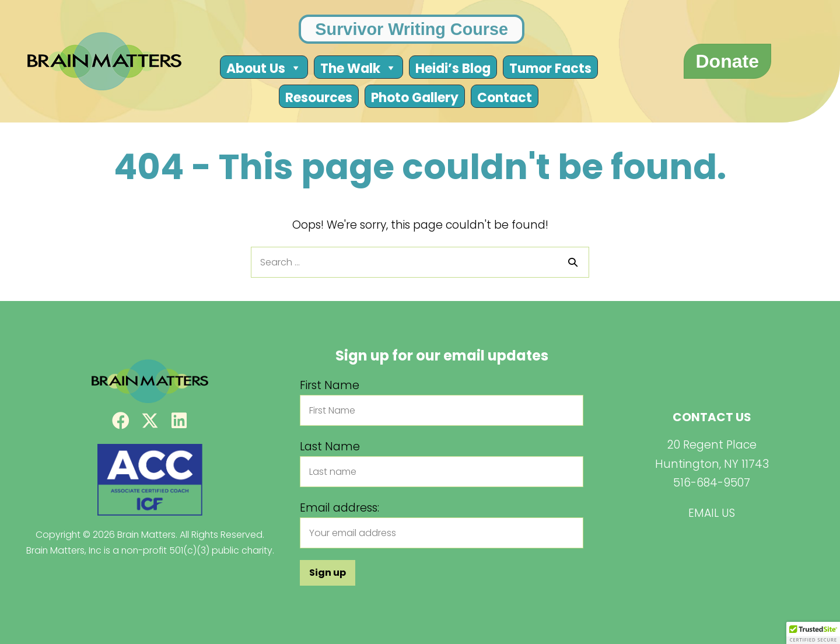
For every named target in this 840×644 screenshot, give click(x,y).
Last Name (330, 446)
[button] (121, 421)
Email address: (339, 508)
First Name (330, 385)
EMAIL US (712, 513)
